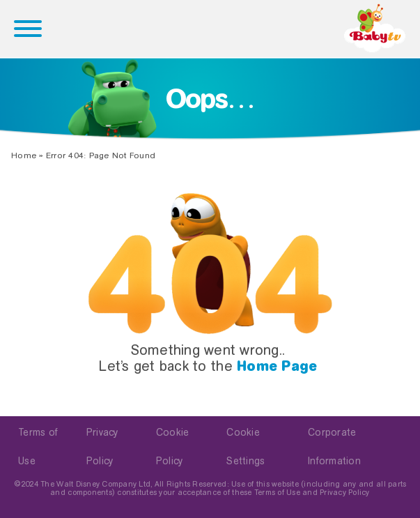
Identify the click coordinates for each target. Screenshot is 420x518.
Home (24, 155)
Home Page (277, 366)
